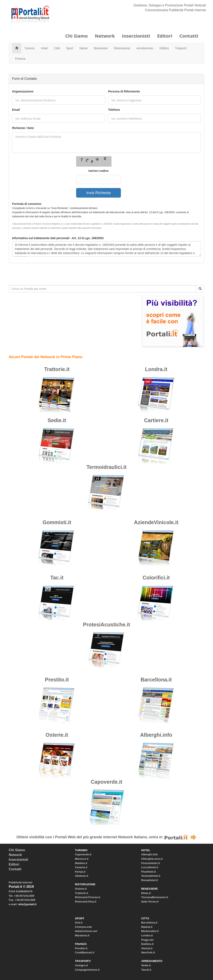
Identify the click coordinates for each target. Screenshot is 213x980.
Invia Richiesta (98, 193)
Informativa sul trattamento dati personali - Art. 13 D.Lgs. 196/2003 (58, 238)
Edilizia (164, 48)
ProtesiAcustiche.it (106, 625)
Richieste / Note (23, 128)
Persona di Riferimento (124, 91)
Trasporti (181, 48)
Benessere (101, 48)
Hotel (44, 48)
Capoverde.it (106, 782)
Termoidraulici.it (107, 467)
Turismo (30, 48)
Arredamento (145, 48)
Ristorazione (122, 48)
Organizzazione (23, 91)
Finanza (20, 59)
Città (57, 48)
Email (16, 110)
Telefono (114, 110)
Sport (70, 48)
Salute (84, 48)
